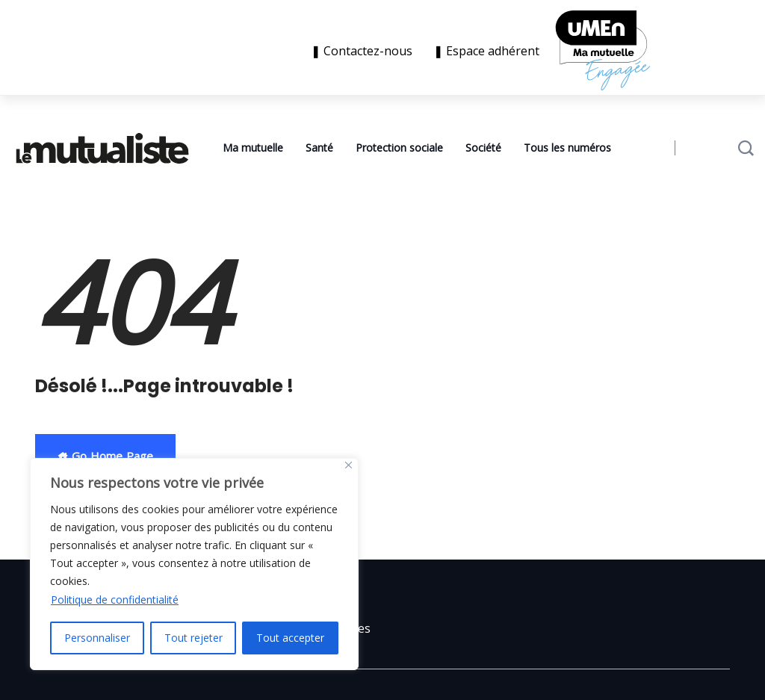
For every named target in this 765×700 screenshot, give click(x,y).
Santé (319, 148)
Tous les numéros (567, 148)
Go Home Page (105, 456)
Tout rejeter (193, 638)
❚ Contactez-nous (365, 51)
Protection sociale (399, 148)
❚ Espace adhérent (486, 51)
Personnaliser (97, 638)
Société (483, 148)
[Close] (349, 465)
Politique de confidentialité (115, 600)
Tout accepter (290, 638)
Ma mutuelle (253, 148)
